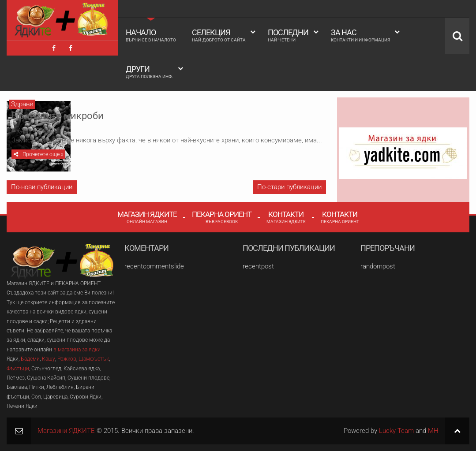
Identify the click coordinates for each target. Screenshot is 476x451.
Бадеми (30, 359)
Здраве (22, 104)
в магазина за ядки (77, 350)
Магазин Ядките (147, 217)
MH (433, 431)
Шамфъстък (94, 359)
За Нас (360, 35)
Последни (288, 35)
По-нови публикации (42, 187)
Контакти (286, 217)
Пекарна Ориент (222, 217)
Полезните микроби (148, 111)
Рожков (67, 359)
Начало (151, 35)
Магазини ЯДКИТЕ (66, 431)
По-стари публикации (289, 187)
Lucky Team (396, 431)
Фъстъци (18, 369)
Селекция (219, 35)
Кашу (49, 359)
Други (150, 72)
